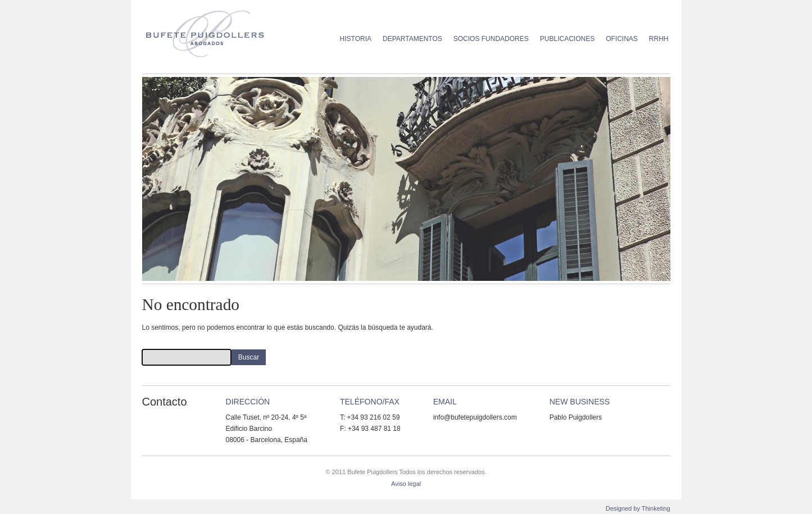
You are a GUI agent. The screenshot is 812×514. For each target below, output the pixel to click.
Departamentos (412, 39)
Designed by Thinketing (638, 508)
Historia (356, 39)
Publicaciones (567, 39)
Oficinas (622, 39)
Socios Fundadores (491, 39)
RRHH (659, 39)
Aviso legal (406, 484)
